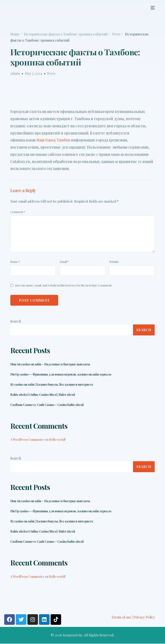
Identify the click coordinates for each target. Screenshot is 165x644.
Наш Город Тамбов (53, 140)
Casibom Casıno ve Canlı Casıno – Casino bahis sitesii (47, 405)
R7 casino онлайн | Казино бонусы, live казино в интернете (52, 385)
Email (64, 262)
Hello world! (57, 440)
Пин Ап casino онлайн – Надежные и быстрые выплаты (50, 365)
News (51, 73)
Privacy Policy (144, 617)
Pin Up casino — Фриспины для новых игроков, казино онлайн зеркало (61, 375)
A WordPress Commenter (27, 440)
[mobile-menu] (151, 8)
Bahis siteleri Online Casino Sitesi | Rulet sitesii (43, 395)
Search (16, 321)
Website (114, 262)
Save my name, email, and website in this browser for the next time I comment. (64, 285)
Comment (18, 212)
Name (15, 262)
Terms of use (121, 617)
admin (15, 73)
